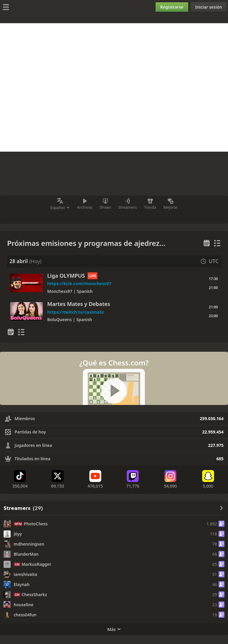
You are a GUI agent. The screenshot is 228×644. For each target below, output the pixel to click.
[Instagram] (103, 217)
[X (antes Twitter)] (140, 217)
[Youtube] (95, 480)
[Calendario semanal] (207, 243)
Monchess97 (60, 291)
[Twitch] (76, 217)
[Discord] (115, 217)
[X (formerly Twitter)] (58, 480)
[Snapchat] (208, 480)
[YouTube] (89, 217)
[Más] (152, 217)
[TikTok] (20, 480)
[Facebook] (127, 217)
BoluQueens (60, 319)
